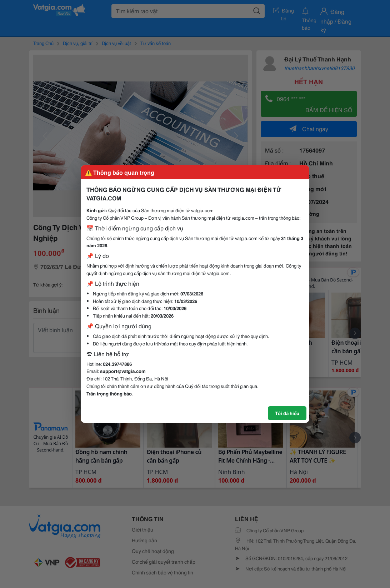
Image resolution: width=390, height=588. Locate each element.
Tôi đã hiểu (287, 413)
